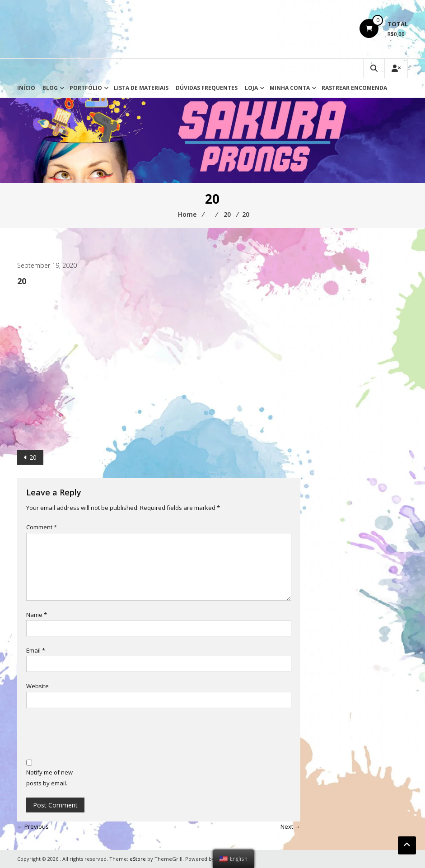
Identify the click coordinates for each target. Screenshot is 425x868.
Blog (50, 88)
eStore (138, 859)
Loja (251, 88)
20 (33, 457)
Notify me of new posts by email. (49, 777)
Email (36, 650)
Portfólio (86, 88)
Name (37, 615)
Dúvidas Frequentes (207, 88)
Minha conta (290, 88)
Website (37, 686)
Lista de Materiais (141, 88)
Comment (42, 527)
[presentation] (95, 735)
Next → (290, 826)
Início (26, 88)
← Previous (33, 826)
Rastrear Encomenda (354, 88)
